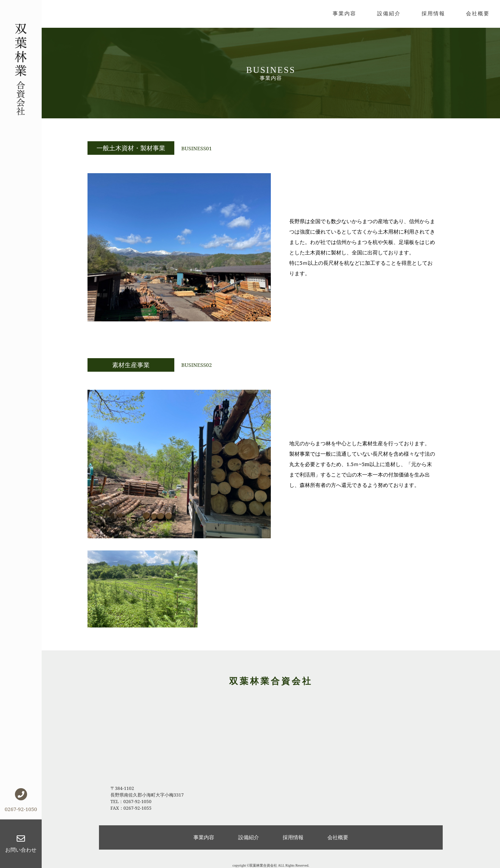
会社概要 (478, 13)
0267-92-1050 (21, 800)
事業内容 (344, 13)
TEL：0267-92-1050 (131, 801)
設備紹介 (389, 13)
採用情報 (433, 13)
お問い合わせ (21, 844)
